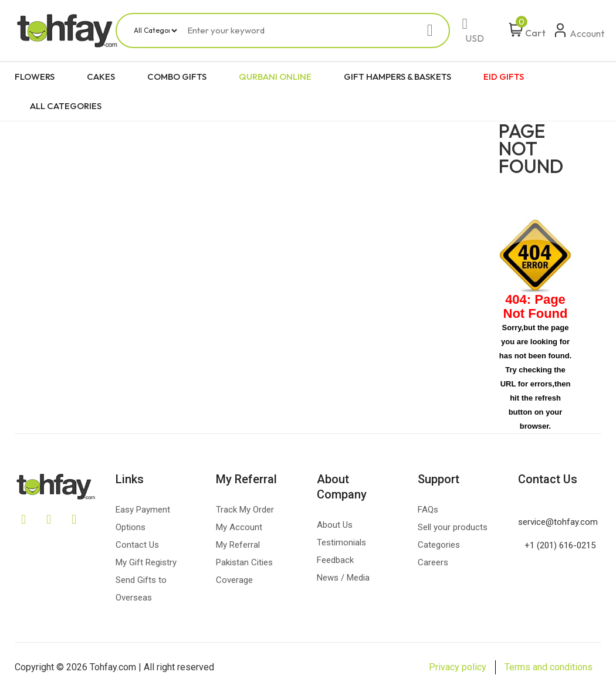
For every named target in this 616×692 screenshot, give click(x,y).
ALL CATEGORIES (66, 106)
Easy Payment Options (143, 518)
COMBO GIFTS (177, 77)
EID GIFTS (504, 77)
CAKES (101, 77)
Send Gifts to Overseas (141, 589)
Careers (433, 562)
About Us (335, 525)
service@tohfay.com (558, 522)
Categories (439, 545)
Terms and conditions (549, 667)
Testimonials (341, 542)
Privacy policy (458, 667)
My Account (239, 527)
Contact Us (137, 545)
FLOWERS (35, 77)
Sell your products (453, 527)
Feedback (335, 560)
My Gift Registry (146, 562)
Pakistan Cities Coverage (244, 571)
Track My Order (245, 510)
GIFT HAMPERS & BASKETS (397, 77)
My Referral (238, 545)
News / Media (343, 578)
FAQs (428, 510)
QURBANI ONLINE (275, 77)
